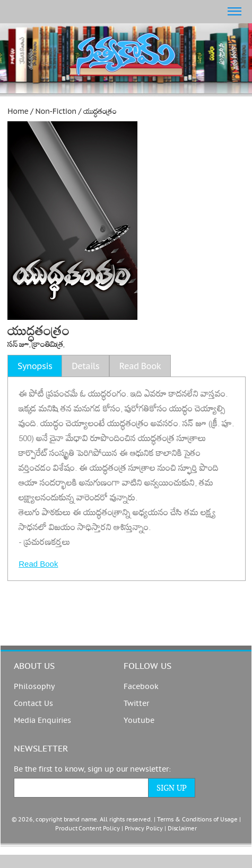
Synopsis (35, 366)
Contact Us (33, 704)
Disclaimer (182, 829)
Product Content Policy (88, 829)
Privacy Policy (144, 829)
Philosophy (34, 687)
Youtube (139, 721)
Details (85, 366)
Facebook (141, 687)
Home (18, 111)
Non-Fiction (56, 111)
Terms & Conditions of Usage (197, 820)
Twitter (136, 704)
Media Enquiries (42, 721)
